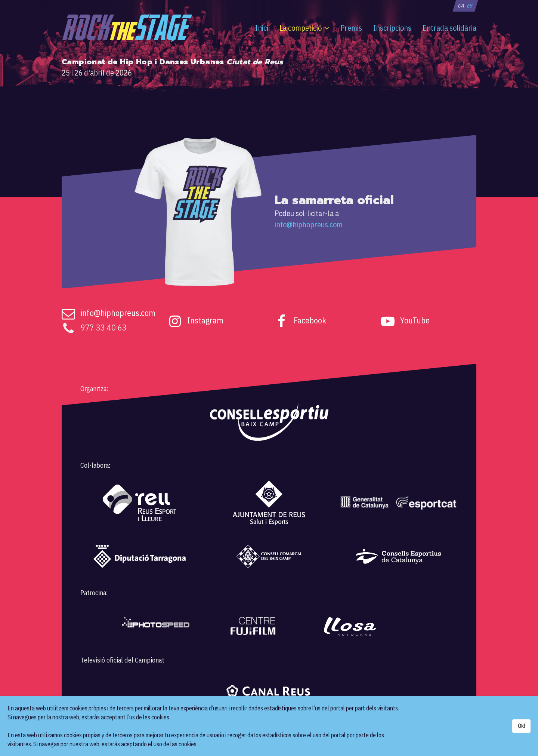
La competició (301, 28)
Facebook (310, 320)
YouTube (415, 320)
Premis (351, 28)
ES (470, 6)
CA (461, 6)
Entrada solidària (449, 28)
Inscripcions (392, 28)
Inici (262, 28)
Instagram (205, 320)
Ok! (521, 726)
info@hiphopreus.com (309, 225)
